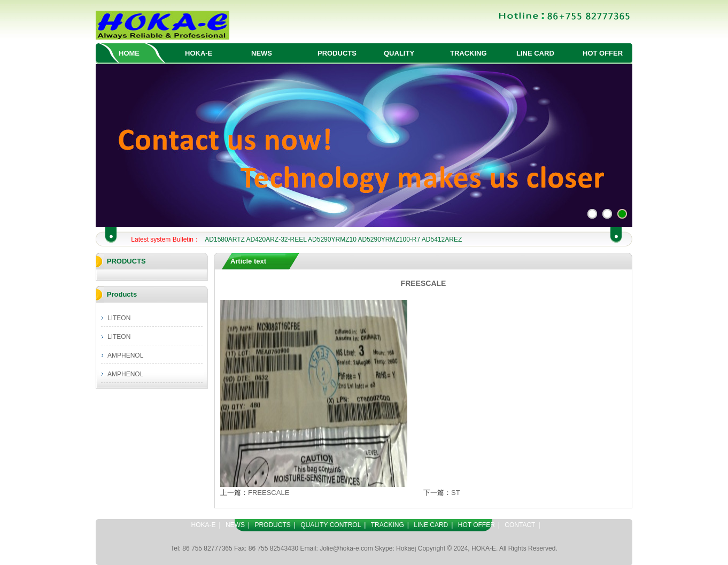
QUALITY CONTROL (331, 525)
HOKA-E (199, 53)
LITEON (119, 318)
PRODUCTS (337, 53)
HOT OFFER (603, 53)
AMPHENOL (125, 355)
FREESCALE (269, 493)
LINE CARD (535, 53)
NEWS (262, 53)
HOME (129, 53)
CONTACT (520, 525)
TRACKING (468, 53)
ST (456, 493)
